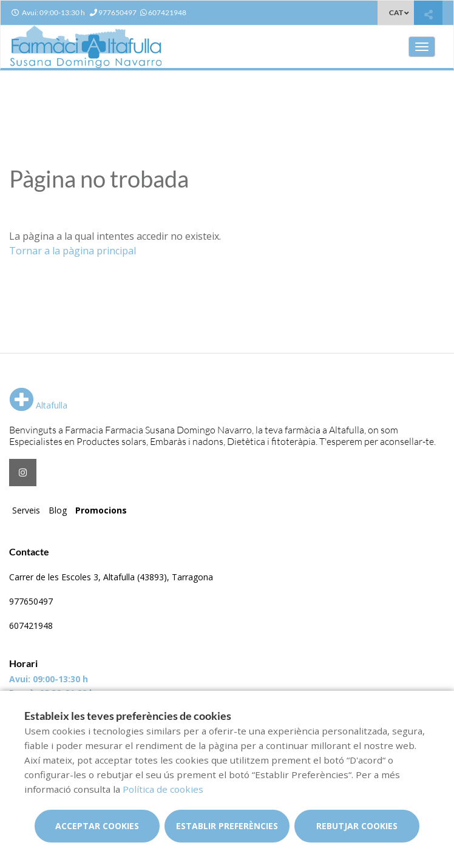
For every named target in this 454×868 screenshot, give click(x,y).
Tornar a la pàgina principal (73, 251)
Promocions (101, 510)
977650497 (31, 601)
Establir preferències (227, 826)
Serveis (26, 510)
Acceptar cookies (97, 826)
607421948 (31, 626)
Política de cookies (163, 789)
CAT (396, 12)
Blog (58, 510)
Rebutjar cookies (357, 826)
